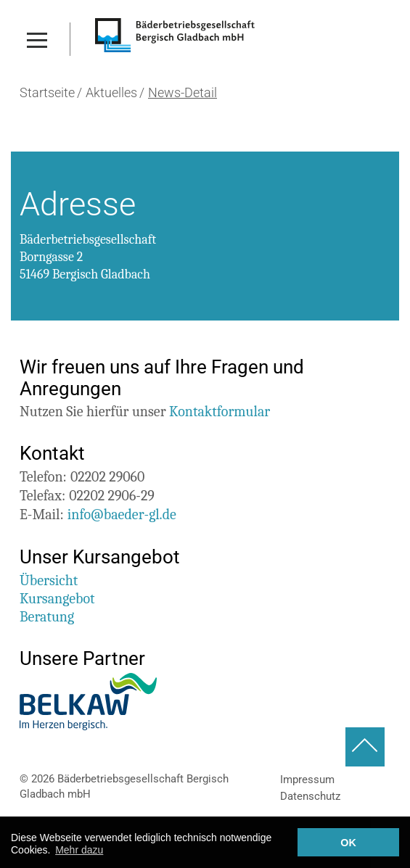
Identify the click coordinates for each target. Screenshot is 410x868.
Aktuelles (111, 93)
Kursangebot (57, 599)
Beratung (47, 617)
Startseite (47, 93)
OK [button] (348, 843)
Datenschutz (310, 796)
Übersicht (49, 580)
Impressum (307, 780)
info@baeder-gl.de (122, 514)
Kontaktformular (220, 412)
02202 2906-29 (112, 496)
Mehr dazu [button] (79, 850)
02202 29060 (107, 477)
